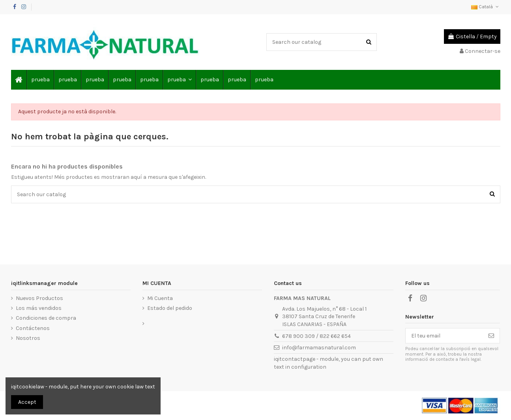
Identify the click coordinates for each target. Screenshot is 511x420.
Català (486, 7)
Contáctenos (33, 328)
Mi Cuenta (160, 298)
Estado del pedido (170, 308)
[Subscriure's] (491, 336)
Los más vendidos (39, 308)
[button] (179, 80)
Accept (27, 402)
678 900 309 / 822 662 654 (316, 336)
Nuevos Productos (39, 298)
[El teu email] (444, 336)
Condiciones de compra (46, 318)
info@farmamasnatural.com (319, 348)
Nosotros (28, 338)
